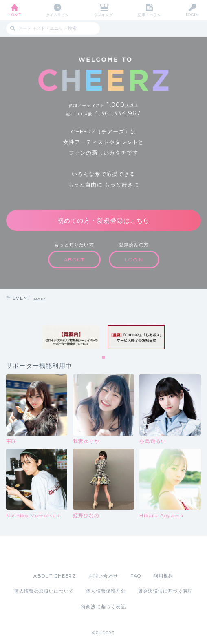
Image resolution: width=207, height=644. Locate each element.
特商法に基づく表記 (103, 606)
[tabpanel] (71, 337)
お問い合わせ (103, 576)
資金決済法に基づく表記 (165, 591)
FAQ (136, 576)
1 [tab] (104, 358)
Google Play (124, 554)
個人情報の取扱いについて (44, 591)
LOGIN (192, 15)
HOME (15, 15)
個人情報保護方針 (106, 591)
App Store (81, 554)
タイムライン (58, 15)
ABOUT (74, 260)
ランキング (103, 15)
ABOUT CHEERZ (55, 576)
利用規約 (164, 576)
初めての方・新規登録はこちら (104, 220)
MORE (40, 299)
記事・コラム (149, 15)
